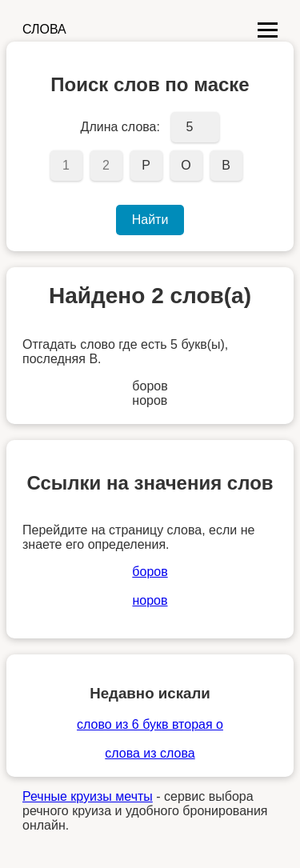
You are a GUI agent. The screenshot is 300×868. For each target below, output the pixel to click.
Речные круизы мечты (88, 796)
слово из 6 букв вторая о (150, 724)
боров (150, 572)
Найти (150, 220)
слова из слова (150, 753)
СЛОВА (44, 29)
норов (150, 600)
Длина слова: (120, 127)
